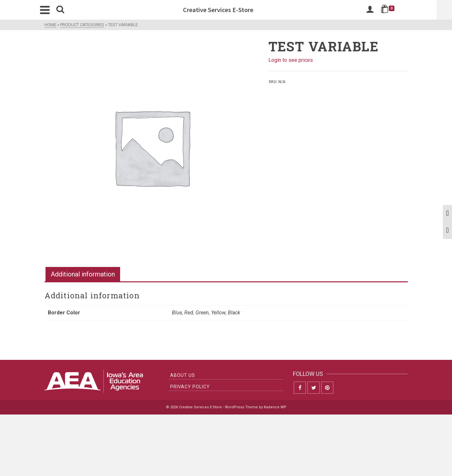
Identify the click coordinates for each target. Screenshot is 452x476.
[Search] (68, 10)
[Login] (378, 10)
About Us (183, 375)
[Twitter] (314, 388)
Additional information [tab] (83, 274)
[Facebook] (300, 388)
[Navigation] (53, 10)
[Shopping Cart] (397, 10)
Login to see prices (291, 60)
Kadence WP (275, 407)
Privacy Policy (190, 387)
